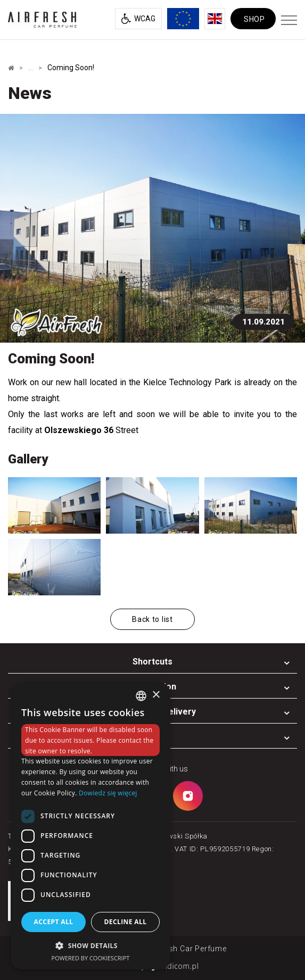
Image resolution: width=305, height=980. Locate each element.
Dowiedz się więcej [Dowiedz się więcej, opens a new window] (108, 793)
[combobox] (141, 696)
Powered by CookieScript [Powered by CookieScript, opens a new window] (91, 958)
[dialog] (90, 826)
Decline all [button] (126, 922)
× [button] (156, 695)
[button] (90, 945)
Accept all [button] (54, 922)
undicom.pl (173, 966)
